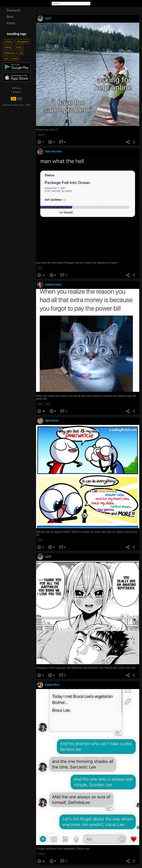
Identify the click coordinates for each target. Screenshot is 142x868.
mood (15, 58)
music (19, 47)
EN (14, 99)
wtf (6, 58)
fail (21, 53)
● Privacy (17, 88)
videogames (22, 41)
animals (8, 47)
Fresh (11, 23)
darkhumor (10, 53)
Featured (13, 10)
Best (10, 17)
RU (20, 99)
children (8, 41)
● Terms (17, 92)
